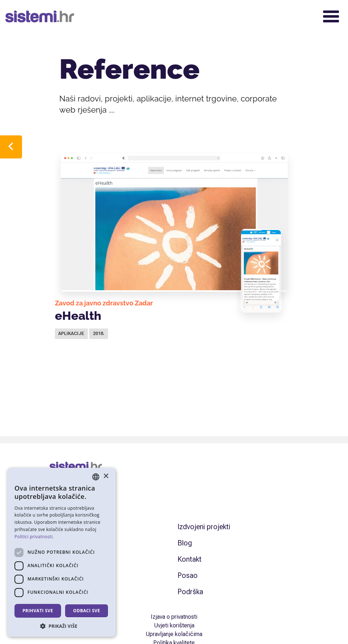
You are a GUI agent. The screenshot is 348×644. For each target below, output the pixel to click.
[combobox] (96, 477)
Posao (188, 575)
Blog (185, 543)
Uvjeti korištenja (174, 625)
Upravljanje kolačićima (174, 634)
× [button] (106, 476)
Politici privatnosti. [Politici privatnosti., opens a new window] (34, 537)
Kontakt (190, 559)
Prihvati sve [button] (38, 611)
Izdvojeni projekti (204, 527)
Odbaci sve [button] (87, 611)
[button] (61, 626)
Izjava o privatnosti (174, 617)
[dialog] (61, 552)
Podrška (190, 592)
